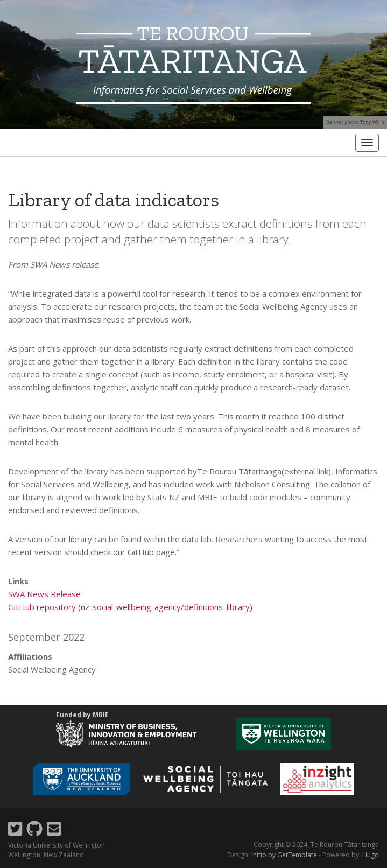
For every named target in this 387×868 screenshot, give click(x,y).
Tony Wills (372, 122)
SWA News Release (44, 594)
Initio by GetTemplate (284, 855)
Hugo (371, 855)
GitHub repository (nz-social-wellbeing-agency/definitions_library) (130, 607)
